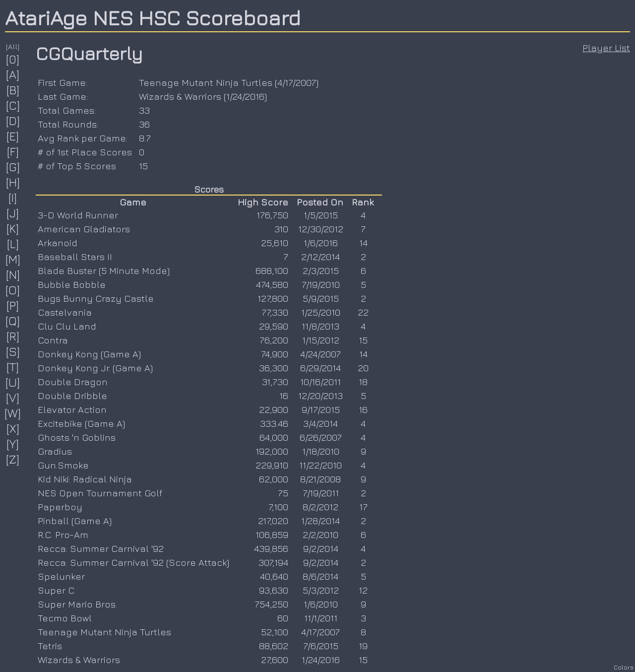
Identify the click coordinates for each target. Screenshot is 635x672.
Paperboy (60, 507)
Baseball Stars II (75, 257)
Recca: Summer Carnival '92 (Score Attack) (133, 562)
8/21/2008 (320, 479)
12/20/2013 (320, 396)
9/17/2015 (321, 409)
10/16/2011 (320, 382)
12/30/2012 (321, 229)
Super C (56, 590)
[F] (13, 151)
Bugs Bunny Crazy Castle (96, 298)
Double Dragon (73, 382)
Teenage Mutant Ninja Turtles (206, 82)
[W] (13, 413)
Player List (606, 48)
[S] (13, 351)
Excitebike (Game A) (81, 423)
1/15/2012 (321, 340)
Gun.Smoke (63, 465)
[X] (13, 428)
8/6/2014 (320, 576)
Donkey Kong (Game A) (89, 354)
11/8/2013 (320, 326)
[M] (13, 259)
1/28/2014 (320, 521)
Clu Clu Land (67, 326)
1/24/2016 (245, 96)
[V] (13, 398)
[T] (13, 367)
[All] (13, 46)
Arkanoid (58, 243)
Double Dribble (72, 396)
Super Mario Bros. (77, 604)
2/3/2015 (321, 270)
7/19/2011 (321, 493)
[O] (13, 290)
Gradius (55, 451)
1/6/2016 (321, 243)
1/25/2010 (321, 312)
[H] (13, 182)
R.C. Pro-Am (63, 535)
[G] (13, 167)
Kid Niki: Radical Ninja (85, 479)
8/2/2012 (320, 507)
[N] (13, 274)
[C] (13, 105)
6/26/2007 (321, 437)
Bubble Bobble (72, 284)
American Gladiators (84, 229)
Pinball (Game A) (75, 521)
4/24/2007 (320, 354)
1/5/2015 (321, 215)
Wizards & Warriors (180, 96)
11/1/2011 (321, 618)
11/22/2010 (320, 465)
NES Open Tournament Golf (100, 493)
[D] (13, 121)
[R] (13, 336)
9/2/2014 (321, 548)
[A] (13, 74)
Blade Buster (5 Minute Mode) (104, 270)
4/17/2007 (297, 82)
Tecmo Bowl (65, 618)
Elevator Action (72, 409)
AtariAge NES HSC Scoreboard (153, 17)
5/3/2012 (321, 590)
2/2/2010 (320, 535)
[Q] (13, 321)
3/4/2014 (320, 423)
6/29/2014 (320, 368)
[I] (13, 198)
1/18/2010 (321, 451)
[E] (13, 136)
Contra (53, 340)
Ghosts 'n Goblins (77, 437)
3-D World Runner (78, 215)
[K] (13, 228)
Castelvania (65, 312)
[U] (13, 382)
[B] (13, 90)
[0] (13, 59)
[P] (13, 305)
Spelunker (61, 576)
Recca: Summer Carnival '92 (101, 548)
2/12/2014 (320, 257)
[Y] (13, 444)
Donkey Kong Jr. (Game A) (95, 368)
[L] (13, 244)
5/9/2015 (321, 298)
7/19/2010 (321, 284)
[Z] (13, 459)
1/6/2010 (321, 604)
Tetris (50, 646)
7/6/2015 (321, 646)
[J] (13, 213)
